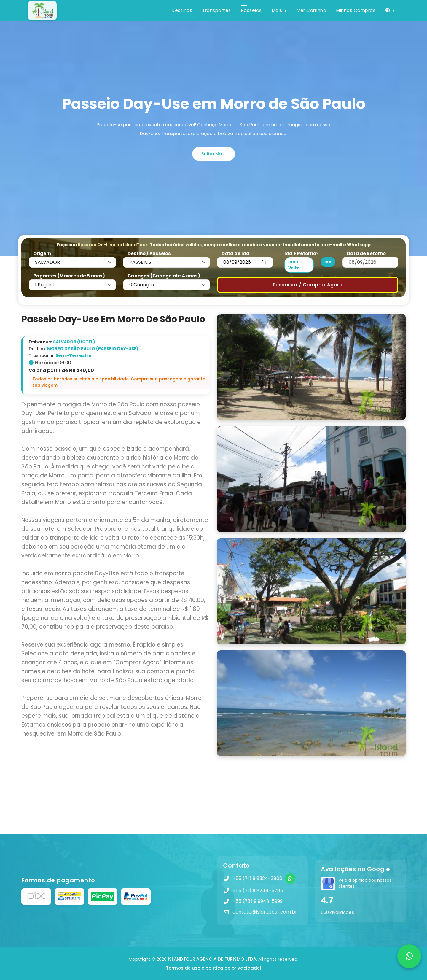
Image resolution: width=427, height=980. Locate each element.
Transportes (217, 10)
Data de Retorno (366, 254)
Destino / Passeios (149, 254)
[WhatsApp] (290, 879)
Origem (42, 254)
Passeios (251, 10)
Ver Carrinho (312, 10)
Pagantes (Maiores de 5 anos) (69, 276)
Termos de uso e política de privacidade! (214, 968)
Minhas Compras (356, 10)
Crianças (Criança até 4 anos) (164, 276)
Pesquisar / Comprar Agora (308, 285)
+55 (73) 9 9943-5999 (258, 901)
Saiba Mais (214, 154)
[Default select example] (72, 262)
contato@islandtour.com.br (265, 912)
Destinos (182, 10)
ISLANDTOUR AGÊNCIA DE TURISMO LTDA (212, 959)
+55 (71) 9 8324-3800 (257, 878)
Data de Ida (235, 254)
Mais (277, 10)
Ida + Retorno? (302, 254)
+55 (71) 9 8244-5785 (258, 891)
